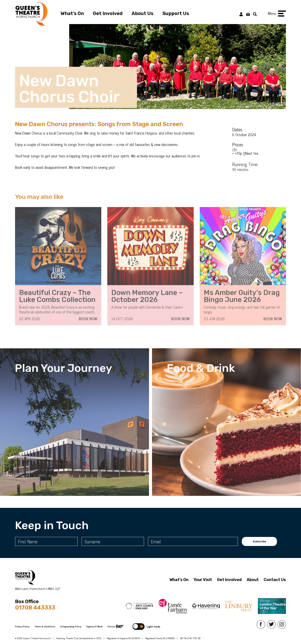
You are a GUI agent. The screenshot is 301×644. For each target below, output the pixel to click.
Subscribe (259, 541)
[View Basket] (248, 14)
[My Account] (241, 14)
